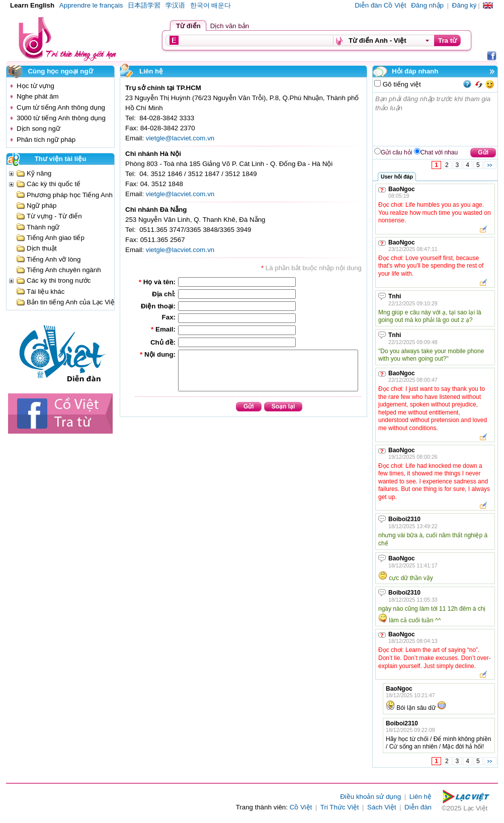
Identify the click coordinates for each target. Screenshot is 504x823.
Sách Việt (382, 807)
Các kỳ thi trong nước (59, 280)
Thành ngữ (43, 227)
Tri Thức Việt (340, 807)
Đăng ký (465, 5)
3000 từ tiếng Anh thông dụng (61, 118)
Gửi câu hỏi (396, 152)
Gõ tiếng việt (401, 84)
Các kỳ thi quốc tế (54, 184)
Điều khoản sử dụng (370, 797)
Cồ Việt (301, 807)
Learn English (32, 5)
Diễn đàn (418, 807)
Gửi (483, 152)
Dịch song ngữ (38, 129)
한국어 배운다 (211, 5)
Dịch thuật (42, 248)
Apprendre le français (91, 5)
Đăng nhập (427, 5)
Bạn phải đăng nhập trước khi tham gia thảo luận (436, 119)
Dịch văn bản (230, 26)
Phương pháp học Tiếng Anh (70, 195)
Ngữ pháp (41, 205)
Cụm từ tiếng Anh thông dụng (61, 107)
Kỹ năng (39, 173)
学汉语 (175, 5)
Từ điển (188, 26)
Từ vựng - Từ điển (54, 216)
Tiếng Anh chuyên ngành (64, 270)
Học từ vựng (35, 86)
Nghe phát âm (38, 96)
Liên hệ (421, 797)
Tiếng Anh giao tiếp (56, 238)
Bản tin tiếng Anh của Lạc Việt (72, 302)
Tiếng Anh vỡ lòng (54, 259)
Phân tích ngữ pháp (46, 140)
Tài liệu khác (46, 292)
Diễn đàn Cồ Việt (380, 5)
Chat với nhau (439, 152)
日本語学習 (144, 5)
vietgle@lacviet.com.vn (180, 138)
